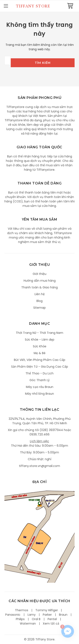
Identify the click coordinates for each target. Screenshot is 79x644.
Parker (47, 615)
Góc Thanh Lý (40, 380)
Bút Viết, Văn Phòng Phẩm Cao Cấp (40, 360)
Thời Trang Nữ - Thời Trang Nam (39, 333)
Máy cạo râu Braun (40, 387)
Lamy (32, 615)
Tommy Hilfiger (47, 610)
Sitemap (39, 308)
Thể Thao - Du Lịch (39, 373)
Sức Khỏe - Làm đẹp (40, 340)
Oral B (36, 619)
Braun (63, 615)
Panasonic (13, 615)
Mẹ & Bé (40, 353)
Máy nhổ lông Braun (39, 394)
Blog (39, 301)
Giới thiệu (39, 274)
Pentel (52, 619)
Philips (20, 619)
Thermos (22, 610)
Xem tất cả (51, 624)
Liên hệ (40, 294)
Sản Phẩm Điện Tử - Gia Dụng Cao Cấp (40, 367)
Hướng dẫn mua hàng (40, 281)
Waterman (28, 624)
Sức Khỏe (40, 346)
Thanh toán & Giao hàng (39, 287)
